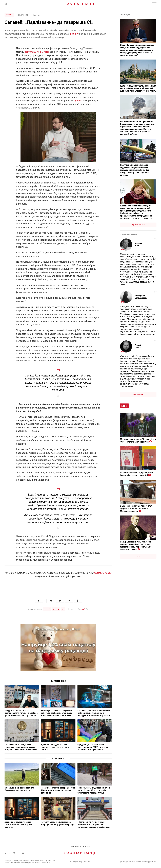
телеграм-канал (103, 573)
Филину (74, 34)
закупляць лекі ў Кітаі (37, 52)
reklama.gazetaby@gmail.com (146, 862)
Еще (138, 556)
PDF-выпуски (76, 846)
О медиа (87, 846)
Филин (9, 15)
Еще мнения (138, 395)
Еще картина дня (138, 225)
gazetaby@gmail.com (127, 862)
